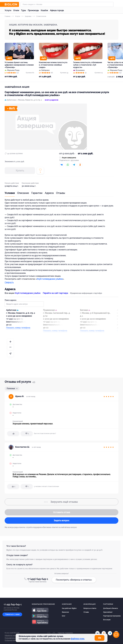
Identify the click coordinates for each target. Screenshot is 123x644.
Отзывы (61, 193)
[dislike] (27, 434)
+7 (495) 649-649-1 (38, 579)
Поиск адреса (24, 303)
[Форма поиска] (67, 4)
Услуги (8, 10)
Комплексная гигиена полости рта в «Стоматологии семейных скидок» (53, 65)
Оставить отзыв (62, 512)
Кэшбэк (44, 10)
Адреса (49, 193)
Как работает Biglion (69, 608)
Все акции (107, 620)
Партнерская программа (112, 616)
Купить (20, 171)
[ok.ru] (104, 633)
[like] (13, 434)
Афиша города (57, 10)
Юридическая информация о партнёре (86, 293)
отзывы (62, 502)
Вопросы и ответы (90, 608)
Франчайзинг (108, 612)
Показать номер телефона (18, 328)
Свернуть (9, 283)
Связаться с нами (12, 614)
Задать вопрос (62, 520)
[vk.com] (97, 633)
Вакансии (65, 612)
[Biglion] (12, 4)
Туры (23, 10)
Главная (7, 16)
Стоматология (39, 16)
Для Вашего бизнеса (111, 608)
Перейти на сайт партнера (55, 293)
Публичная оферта (11, 640)
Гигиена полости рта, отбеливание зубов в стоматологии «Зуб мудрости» (88, 65)
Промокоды (33, 10)
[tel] (110, 633)
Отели (16, 10)
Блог (64, 616)
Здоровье (26, 16)
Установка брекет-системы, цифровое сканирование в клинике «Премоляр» (19, 65)
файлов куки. (78, 639)
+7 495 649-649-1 (13, 604)
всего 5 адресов (51, 100)
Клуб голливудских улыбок (50, 279)
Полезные (11, 388)
